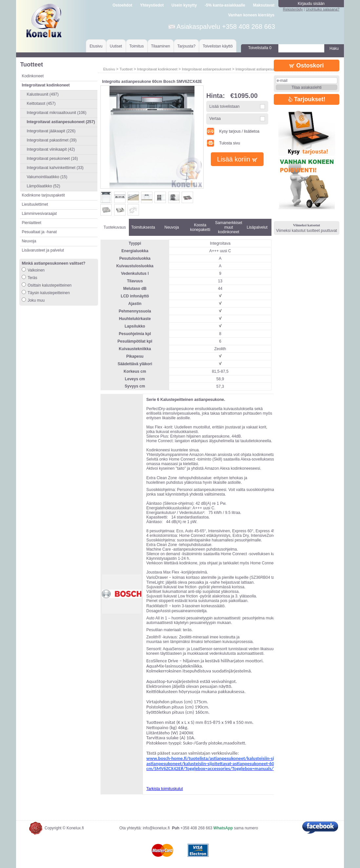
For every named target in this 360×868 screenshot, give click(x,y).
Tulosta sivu (223, 143)
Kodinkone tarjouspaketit (43, 195)
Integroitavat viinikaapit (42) (51, 149)
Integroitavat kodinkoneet (157, 69)
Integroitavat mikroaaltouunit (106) (56, 113)
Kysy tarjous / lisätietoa (233, 131)
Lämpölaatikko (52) (43, 186)
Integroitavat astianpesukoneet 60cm (265, 69)
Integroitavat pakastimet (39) (51, 140)
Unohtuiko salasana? (322, 9)
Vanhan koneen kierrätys (251, 15)
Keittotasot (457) (41, 104)
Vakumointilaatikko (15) (47, 177)
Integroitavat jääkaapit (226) (51, 131)
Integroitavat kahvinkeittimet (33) (55, 168)
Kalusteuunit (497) (42, 94)
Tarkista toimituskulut (164, 789)
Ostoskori (306, 66)
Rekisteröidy (293, 9)
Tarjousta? (186, 46)
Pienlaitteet (31, 223)
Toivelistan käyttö (218, 46)
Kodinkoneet (33, 76)
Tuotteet (126, 69)
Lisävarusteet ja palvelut (43, 250)
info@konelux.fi (156, 828)
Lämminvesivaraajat (39, 214)
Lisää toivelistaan (225, 106)
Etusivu (96, 46)
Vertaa (215, 119)
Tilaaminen (161, 46)
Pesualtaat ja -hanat (39, 232)
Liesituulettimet (35, 204)
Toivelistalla (260, 48)
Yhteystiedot (152, 5)
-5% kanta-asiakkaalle (225, 5)
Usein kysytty (184, 5)
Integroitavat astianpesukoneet (207, 69)
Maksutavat (264, 5)
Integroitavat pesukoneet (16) (52, 159)
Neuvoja (29, 241)
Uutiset (116, 46)
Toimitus (137, 46)
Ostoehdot (122, 5)
